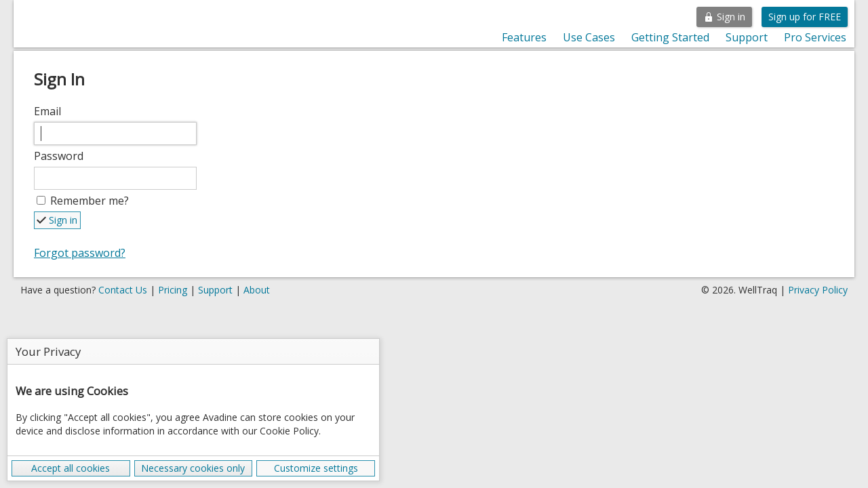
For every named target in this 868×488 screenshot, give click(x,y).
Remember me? (90, 201)
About (257, 290)
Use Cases (589, 37)
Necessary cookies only (193, 468)
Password (59, 156)
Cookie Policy (289, 431)
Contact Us (123, 290)
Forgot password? (80, 253)
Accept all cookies (71, 468)
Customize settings (316, 468)
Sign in (724, 17)
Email (47, 111)
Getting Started (670, 37)
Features (524, 37)
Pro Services (815, 37)
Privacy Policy (818, 290)
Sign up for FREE (805, 17)
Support (747, 37)
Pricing (173, 290)
